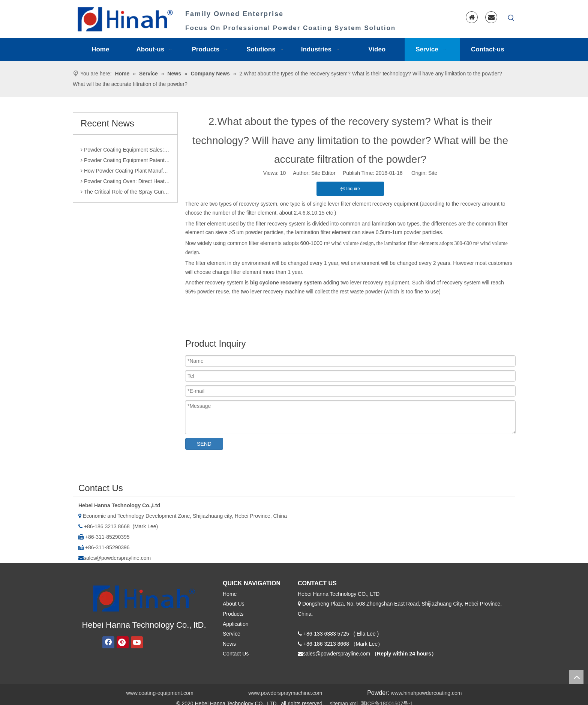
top (576, 677)
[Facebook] (108, 642)
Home (230, 594)
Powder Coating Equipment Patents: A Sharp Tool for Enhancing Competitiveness (125, 164)
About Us (234, 604)
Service (232, 634)
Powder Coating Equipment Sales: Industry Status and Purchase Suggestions (125, 153)
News (229, 644)
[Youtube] (137, 642)
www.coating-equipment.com (160, 693)
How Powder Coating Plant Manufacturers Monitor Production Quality (125, 174)
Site (433, 173)
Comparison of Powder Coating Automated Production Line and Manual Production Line (125, 143)
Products (233, 614)
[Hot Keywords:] (511, 18)
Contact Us (236, 654)
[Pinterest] (123, 642)
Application (236, 624)
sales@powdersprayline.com (117, 558)
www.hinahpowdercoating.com (426, 693)
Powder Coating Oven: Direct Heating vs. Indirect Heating (125, 185)
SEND (204, 444)
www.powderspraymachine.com (285, 693)
